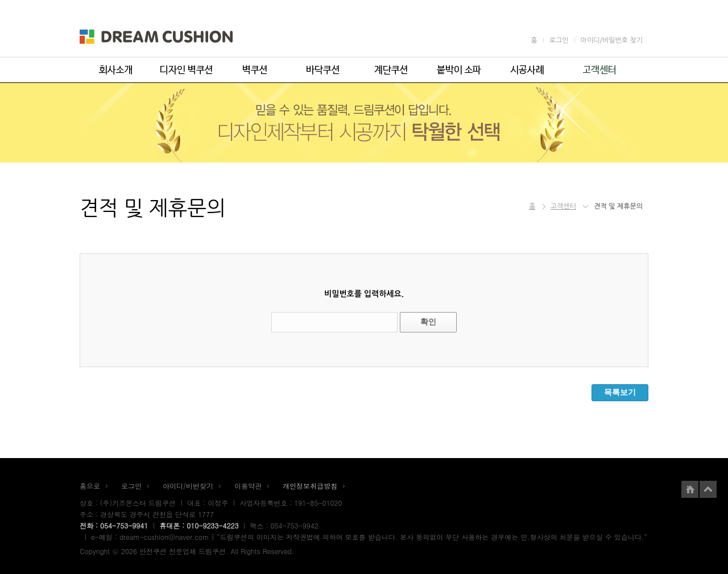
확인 (428, 322)
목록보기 (620, 392)
